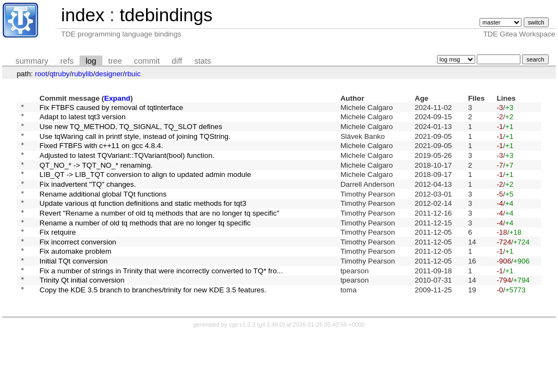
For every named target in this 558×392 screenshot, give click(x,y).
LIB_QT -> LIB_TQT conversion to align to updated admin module (145, 187)
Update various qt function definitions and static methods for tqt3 (143, 221)
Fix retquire (58, 255)
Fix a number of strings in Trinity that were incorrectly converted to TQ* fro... (161, 299)
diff (177, 61)
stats (202, 61)
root (41, 74)
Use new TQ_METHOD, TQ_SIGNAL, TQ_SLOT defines (131, 130)
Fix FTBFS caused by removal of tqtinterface (112, 108)
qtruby (60, 74)
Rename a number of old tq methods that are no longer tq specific (145, 243)
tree (115, 61)
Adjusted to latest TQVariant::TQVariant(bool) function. (127, 164)
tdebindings (166, 15)
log (91, 61)
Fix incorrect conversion (78, 265)
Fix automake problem (76, 277)
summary (32, 61)
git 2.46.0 (271, 357)
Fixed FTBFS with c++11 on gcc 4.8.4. (102, 153)
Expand (117, 98)
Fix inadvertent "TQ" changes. (88, 198)
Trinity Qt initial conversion (82, 311)
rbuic (133, 74)
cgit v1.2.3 (242, 357)
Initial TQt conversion (74, 288)
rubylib (82, 74)
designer (109, 74)
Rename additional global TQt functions (103, 209)
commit (147, 61)
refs (67, 61)
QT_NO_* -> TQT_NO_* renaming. (96, 176)
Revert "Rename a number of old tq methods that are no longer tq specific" (160, 232)
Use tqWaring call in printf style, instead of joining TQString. (135, 142)
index (83, 15)
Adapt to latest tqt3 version (83, 120)
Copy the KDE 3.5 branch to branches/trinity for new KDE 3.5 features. (153, 322)
